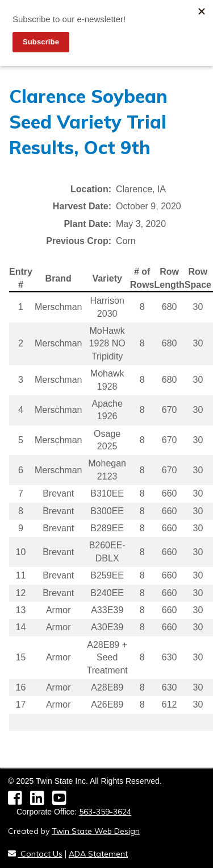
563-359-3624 (105, 812)
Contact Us (35, 854)
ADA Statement (98, 854)
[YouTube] (62, 801)
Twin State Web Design (96, 831)
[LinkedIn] (41, 801)
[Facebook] (19, 801)
